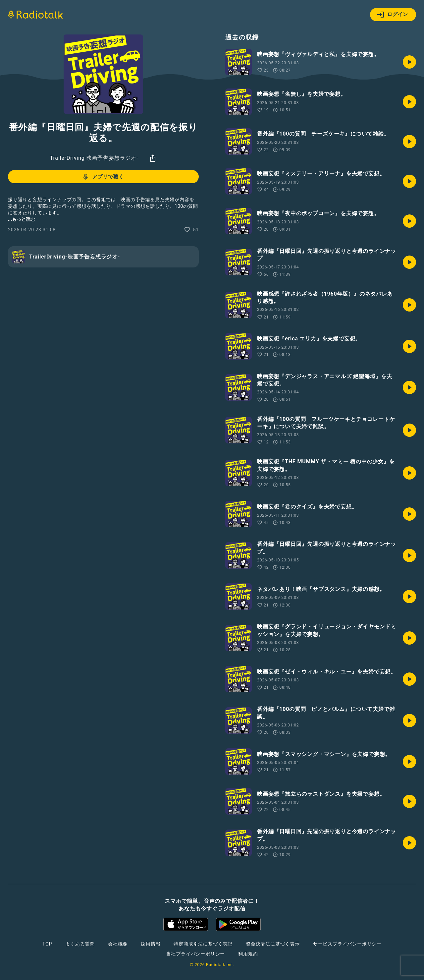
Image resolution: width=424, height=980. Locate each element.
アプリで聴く (103, 177)
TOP (47, 944)
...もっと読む (22, 219)
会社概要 (118, 944)
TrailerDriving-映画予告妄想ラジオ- (94, 158)
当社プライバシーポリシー (196, 954)
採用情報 (151, 944)
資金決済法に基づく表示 (273, 944)
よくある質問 (80, 944)
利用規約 (248, 954)
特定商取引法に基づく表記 (203, 944)
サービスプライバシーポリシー (347, 944)
